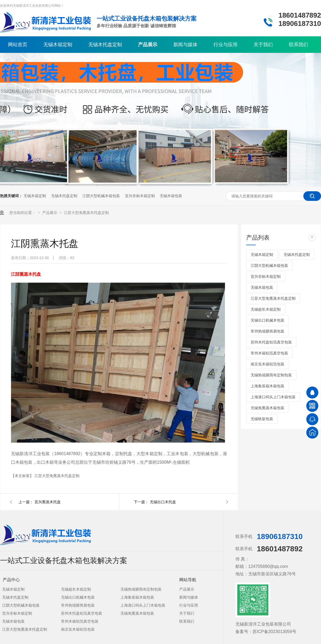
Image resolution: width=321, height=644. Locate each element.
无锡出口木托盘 (163, 502)
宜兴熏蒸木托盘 (48, 502)
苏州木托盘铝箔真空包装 (271, 342)
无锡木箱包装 (171, 196)
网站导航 (188, 580)
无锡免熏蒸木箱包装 (267, 408)
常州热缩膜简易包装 (267, 331)
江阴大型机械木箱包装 (101, 196)
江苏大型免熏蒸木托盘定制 (86, 213)
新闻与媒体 (185, 45)
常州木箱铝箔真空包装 (269, 353)
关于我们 (263, 45)
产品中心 (11, 580)
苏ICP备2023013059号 (274, 632)
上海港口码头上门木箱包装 (273, 397)
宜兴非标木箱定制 (140, 196)
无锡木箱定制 (58, 45)
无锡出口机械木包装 (267, 320)
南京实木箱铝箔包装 (267, 364)
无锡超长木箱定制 (266, 309)
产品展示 (148, 45)
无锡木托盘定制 (105, 45)
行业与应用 (226, 45)
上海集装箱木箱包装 (267, 386)
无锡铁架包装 (262, 419)
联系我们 (299, 45)
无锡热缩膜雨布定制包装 (271, 375)
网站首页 (18, 45)
